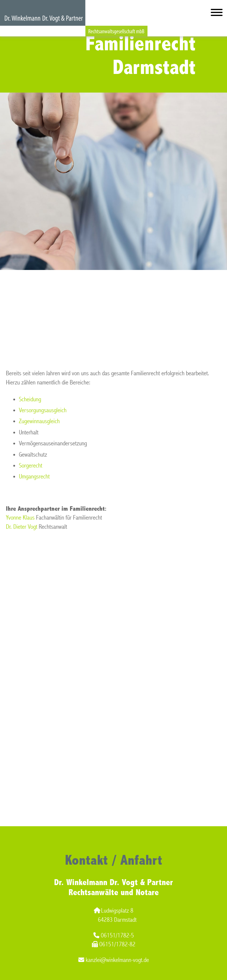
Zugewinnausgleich (39, 421)
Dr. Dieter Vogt (22, 527)
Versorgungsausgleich (43, 410)
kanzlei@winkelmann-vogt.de (114, 960)
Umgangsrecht (34, 477)
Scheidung (30, 399)
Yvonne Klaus (20, 518)
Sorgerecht (31, 466)
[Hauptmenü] (217, 14)
